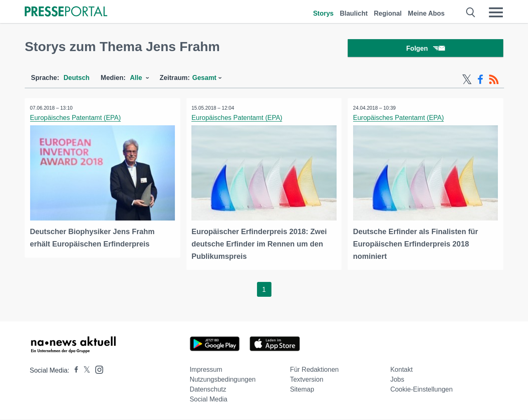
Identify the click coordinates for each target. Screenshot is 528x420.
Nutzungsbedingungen (223, 380)
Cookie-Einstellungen (421, 390)
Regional (388, 13)
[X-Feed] (467, 82)
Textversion (307, 380)
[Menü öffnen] (496, 12)
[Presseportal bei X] (84, 371)
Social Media (209, 400)
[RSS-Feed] (494, 82)
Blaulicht (354, 13)
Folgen (425, 49)
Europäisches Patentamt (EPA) (76, 120)
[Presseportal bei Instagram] (97, 370)
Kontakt (401, 370)
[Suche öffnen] (471, 12)
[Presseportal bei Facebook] (74, 371)
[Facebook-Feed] (480, 82)
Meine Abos (426, 13)
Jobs (397, 380)
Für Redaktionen (314, 370)
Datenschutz (208, 390)
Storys (323, 13)
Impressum (206, 370)
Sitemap (302, 390)
